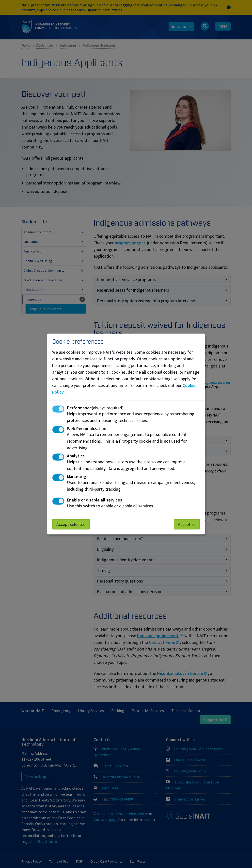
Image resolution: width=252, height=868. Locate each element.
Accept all (187, 524)
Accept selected (71, 524)
